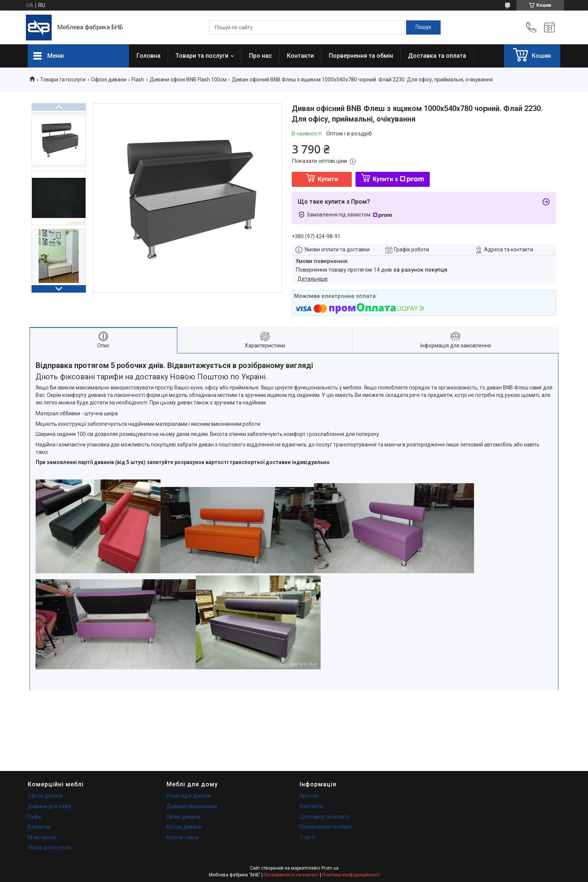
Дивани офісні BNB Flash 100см (188, 80)
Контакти (300, 56)
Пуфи (34, 817)
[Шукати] (423, 27)
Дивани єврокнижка (192, 806)
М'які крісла (42, 837)
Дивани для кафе (50, 806)
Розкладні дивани (189, 796)
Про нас (260, 56)
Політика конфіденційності (351, 875)
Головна (148, 56)
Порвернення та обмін (361, 56)
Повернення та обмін (326, 827)
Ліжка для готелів (50, 847)
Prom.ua (330, 868)
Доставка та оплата (437, 56)
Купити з (398, 179)
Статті (307, 837)
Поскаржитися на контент (291, 875)
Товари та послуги (202, 56)
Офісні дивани (109, 80)
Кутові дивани (184, 827)
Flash (138, 80)
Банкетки (39, 827)
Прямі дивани (183, 817)
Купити (328, 179)
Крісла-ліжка (182, 837)
